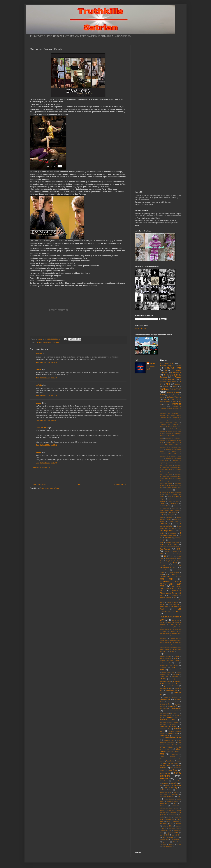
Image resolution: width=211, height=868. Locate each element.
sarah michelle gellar (170, 763)
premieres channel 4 (174, 695)
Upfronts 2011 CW (165, 831)
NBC (174, 667)
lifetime (162, 622)
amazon (166, 386)
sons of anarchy (170, 788)
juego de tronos (173, 602)
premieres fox (165, 704)
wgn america (166, 842)
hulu (161, 574)
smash (167, 785)
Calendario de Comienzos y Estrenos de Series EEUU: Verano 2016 (171, 440)
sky (161, 785)
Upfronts (178, 824)
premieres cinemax (171, 697)
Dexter (169, 519)
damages (39, 342)
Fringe (178, 554)
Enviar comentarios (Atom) (50, 488)
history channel (165, 570)
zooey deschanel (167, 846)
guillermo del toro (171, 559)
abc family (178, 384)
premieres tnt (165, 736)
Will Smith (163, 844)
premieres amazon (166, 688)
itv (175, 598)
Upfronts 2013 (165, 835)
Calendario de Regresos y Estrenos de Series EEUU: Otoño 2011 (171, 467)
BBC (165, 399)
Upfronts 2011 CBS (174, 828)
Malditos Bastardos (166, 656)
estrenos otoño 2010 (172, 542)
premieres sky (165, 729)
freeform (167, 551)
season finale (47, 342)
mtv (176, 663)
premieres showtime (168, 727)
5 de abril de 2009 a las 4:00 (46, 420)
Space (171, 790)
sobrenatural (177, 785)
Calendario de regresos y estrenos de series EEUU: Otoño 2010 (171, 463)
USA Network (168, 837)
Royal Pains (170, 761)
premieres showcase (168, 724)
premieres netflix (167, 720)
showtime (174, 783)
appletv (162, 395)
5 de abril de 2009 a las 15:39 (47, 463)
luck (164, 654)
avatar (169, 395)
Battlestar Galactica (174, 397)
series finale (172, 770)
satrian (39, 370)
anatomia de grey (173, 392)
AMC (175, 386)
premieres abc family (171, 686)
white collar (176, 842)
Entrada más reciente (38, 484)
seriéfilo (39, 354)
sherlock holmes (176, 781)
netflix (162, 670)
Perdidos (163, 679)
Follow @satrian (140, 329)
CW (161, 515)
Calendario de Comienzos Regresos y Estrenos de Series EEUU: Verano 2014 (171, 409)
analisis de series (171, 389)
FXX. (172, 556)
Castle (170, 501)
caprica (162, 501)
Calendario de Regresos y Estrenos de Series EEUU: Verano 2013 (171, 481)
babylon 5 (176, 395)
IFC (167, 574)
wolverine (172, 844)
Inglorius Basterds (165, 598)
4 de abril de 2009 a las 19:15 (47, 378)
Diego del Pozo (42, 428)
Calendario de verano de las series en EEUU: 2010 (171, 485)
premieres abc (175, 683)
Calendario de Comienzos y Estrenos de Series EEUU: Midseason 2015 (171, 415)
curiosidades (173, 513)
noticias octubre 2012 (175, 670)
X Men (179, 844)
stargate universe (166, 797)
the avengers (171, 810)
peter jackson (175, 679)
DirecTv (177, 519)
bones (174, 402)
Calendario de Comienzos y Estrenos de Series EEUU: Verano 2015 (171, 436)
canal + (167, 494)
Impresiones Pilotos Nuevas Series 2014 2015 (171, 584)
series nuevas (165, 773)
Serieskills (56, 342)
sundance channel (173, 801)
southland (163, 790)
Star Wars (164, 794)
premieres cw (165, 699)
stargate (175, 794)
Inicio (80, 484)
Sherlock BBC (164, 781)
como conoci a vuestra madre (169, 510)
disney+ (162, 522)
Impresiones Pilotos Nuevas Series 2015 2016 (171, 589)
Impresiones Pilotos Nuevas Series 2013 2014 (171, 577)
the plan (169, 817)
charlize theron (165, 506)
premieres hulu (164, 713)
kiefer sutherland (174, 604)
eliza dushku (169, 538)
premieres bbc (172, 690)
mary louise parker (165, 658)
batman (162, 397)
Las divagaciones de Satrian (171, 610)
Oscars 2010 (164, 677)
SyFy (175, 803)
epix (164, 540)
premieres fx (173, 706)
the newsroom (173, 815)
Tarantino (163, 806)
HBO (175, 563)
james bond (171, 600)
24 (166, 370)
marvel (177, 656)
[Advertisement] (78, 476)
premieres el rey (173, 702)
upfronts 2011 (168, 826)
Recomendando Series (167, 759)
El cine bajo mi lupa (171, 530)
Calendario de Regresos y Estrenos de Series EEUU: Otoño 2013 (171, 476)
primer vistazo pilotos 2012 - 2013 (171, 752)
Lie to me (175, 620)
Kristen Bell (164, 607)
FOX (179, 549)
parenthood (175, 677)
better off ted (175, 399)
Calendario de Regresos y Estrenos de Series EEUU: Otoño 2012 (171, 472)
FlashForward (165, 549)
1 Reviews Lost (167, 363)
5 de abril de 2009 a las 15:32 (47, 445)
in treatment (174, 595)
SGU (176, 779)
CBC (177, 501)
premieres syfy (172, 733)
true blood (163, 824)
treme (169, 822)
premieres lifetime (165, 715)
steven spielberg (169, 799)
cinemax (176, 506)
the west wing (170, 819)
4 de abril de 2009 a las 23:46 (47, 396)
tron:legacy (176, 822)
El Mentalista (172, 533)
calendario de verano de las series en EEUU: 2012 (171, 492)
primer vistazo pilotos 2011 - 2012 (171, 748)
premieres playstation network (169, 722)
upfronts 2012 (173, 833)
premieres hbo (176, 708)
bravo (166, 404)
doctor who (174, 522)
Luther (170, 654)
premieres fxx (164, 708)
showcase (165, 783)
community (175, 508)
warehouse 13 (176, 840)
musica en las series (169, 665)
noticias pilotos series (168, 672)
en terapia (178, 538)
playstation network (166, 681)
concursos (163, 513)
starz (179, 797)
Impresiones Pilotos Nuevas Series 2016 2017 (171, 593)
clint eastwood (164, 508)
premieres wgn (169, 740)
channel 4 (174, 504)
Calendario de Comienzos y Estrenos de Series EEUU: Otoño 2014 (171, 427)
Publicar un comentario (42, 468)
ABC (168, 384)
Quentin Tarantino (167, 757)
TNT (162, 822)
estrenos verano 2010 (169, 544)
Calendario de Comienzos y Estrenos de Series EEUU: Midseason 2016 (171, 420)
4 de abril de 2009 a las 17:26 (47, 362)
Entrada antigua (120, 484)
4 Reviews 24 (176, 373)
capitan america (173, 499)
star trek (176, 792)
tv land (171, 824)
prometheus (175, 754)
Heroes (163, 565)
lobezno (172, 652)
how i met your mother (173, 572)
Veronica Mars (164, 840)
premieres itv (175, 713)
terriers (162, 810)
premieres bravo (165, 693)
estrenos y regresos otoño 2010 (169, 547)
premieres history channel (171, 711)
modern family (165, 663)
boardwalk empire (165, 402)
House (162, 572)
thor (178, 819)
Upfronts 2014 (177, 835)
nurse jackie (176, 674)
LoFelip (39, 385)
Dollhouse (164, 524)
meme (175, 658)
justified (162, 604)
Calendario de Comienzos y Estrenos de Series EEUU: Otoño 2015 (171, 431)
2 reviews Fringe (173, 368)
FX (165, 556)
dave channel (170, 517)
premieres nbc (171, 717)
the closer (173, 812)
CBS (162, 503)
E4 (174, 524)
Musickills (163, 668)
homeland (176, 570)
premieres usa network (173, 738)
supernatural (165, 803)
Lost (180, 652)
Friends (170, 554)
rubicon (179, 761)
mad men (177, 654)
